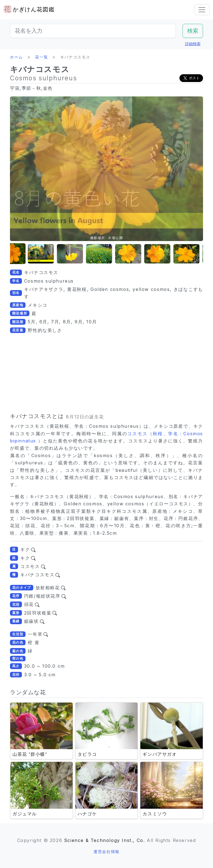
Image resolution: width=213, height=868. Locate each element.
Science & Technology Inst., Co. (105, 840)
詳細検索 (193, 44)
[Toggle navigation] (202, 10)
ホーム (17, 57)
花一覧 (41, 57)
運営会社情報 (106, 852)
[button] (24, 254)
